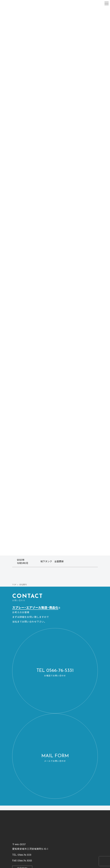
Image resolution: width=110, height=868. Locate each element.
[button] (55, 671)
